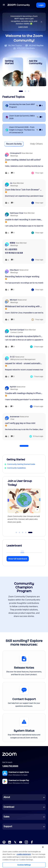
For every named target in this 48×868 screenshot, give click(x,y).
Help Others (36, 144)
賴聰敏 (13, 243)
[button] (4, 5)
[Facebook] (32, 842)
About (7, 797)
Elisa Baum (14, 270)
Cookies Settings (24, 865)
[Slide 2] (25, 91)
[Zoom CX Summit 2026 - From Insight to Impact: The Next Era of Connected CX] (24, 130)
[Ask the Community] (37, 72)
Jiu (11, 183)
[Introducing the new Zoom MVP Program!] (24, 106)
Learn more (23, 27)
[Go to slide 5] (30, 532)
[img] (41, 22)
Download (9, 807)
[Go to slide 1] (16, 532)
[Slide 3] (29, 91)
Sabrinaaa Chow (17, 213)
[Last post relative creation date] (39, 173)
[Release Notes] (24, 665)
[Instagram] (26, 842)
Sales (6, 817)
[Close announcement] (41, 22)
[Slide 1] (21, 91)
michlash (14, 300)
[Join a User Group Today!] (24, 504)
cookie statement (24, 854)
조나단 (12, 357)
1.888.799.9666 (10, 766)
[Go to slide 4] (26, 532)
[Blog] (4, 842)
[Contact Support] (24, 696)
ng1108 (13, 387)
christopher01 (16, 153)
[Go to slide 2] (19, 532)
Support (8, 826)
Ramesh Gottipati (17, 330)
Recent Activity (14, 144)
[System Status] (24, 728)
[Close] (43, 847)
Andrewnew (15, 417)
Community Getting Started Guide (21, 464)
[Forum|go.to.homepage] (19, 5)
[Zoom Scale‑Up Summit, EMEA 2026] (24, 117)
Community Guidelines (16, 468)
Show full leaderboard (18, 559)
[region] (24, 856)
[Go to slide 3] (23, 532)
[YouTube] (21, 842)
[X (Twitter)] (15, 842)
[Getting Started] (13, 72)
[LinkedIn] (9, 842)
